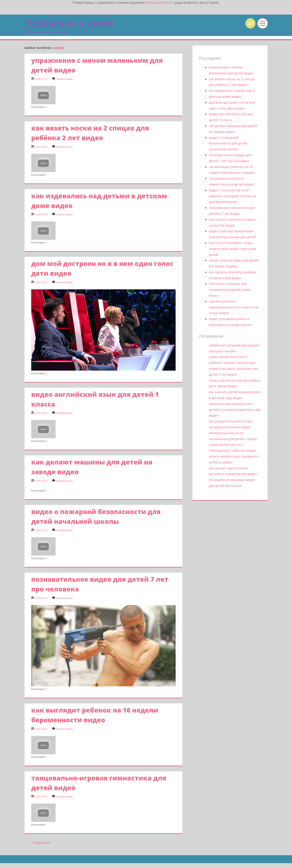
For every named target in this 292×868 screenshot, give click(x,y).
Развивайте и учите (69, 23)
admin (59, 48)
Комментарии (64, 79)
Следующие (39, 842)
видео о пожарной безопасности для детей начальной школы (228, 143)
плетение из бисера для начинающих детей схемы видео (230, 290)
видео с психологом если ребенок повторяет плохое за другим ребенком (232, 196)
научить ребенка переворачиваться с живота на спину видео (233, 307)
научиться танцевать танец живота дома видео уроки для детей (232, 249)
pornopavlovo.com (159, 2)
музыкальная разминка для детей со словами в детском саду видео (235, 410)
